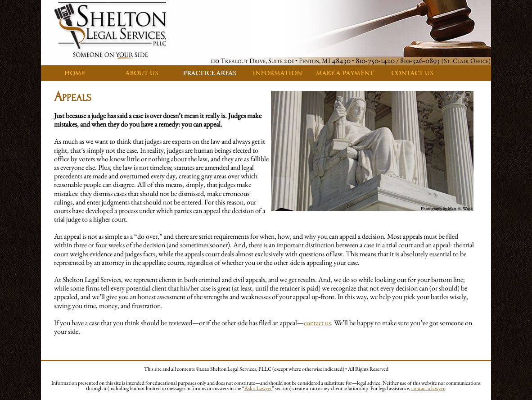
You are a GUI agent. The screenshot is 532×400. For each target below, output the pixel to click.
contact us (317, 323)
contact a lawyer (428, 388)
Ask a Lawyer (258, 388)
